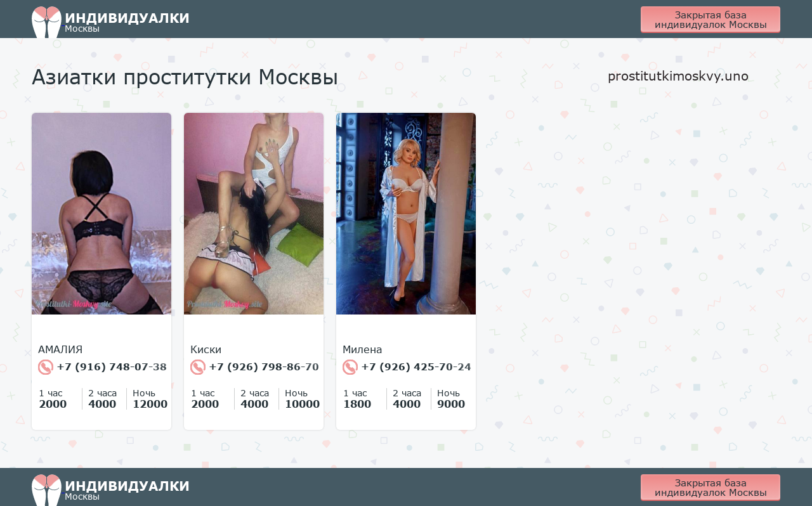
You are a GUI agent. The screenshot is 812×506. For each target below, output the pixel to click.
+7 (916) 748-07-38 (102, 367)
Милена (363, 349)
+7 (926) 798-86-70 (255, 367)
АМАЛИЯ (60, 349)
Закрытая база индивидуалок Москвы (711, 19)
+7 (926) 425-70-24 (407, 367)
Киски (206, 349)
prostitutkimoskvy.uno (678, 75)
